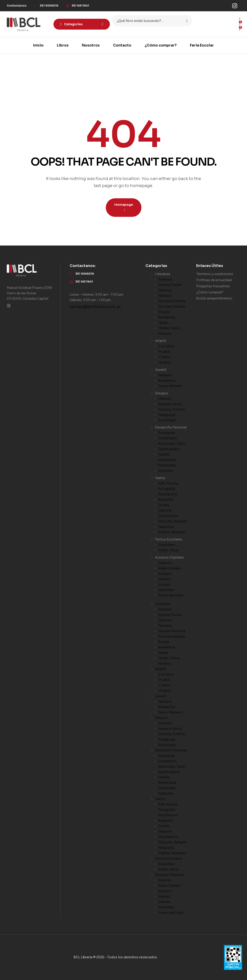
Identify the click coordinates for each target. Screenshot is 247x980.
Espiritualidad (169, 449)
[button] (17, 6)
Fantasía (165, 296)
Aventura (165, 279)
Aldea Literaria (169, 568)
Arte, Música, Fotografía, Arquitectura (168, 489)
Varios (160, 478)
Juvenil (161, 370)
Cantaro (164, 579)
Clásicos (165, 290)
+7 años (164, 357)
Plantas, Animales (172, 532)
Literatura (163, 274)
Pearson (165, 563)
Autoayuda (166, 433)
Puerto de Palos (171, 595)
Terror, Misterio (170, 386)
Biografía (165, 500)
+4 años (164, 352)
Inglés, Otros (168, 550)
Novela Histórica (172, 301)
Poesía (164, 312)
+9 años (164, 363)
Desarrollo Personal (171, 427)
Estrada (164, 585)
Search (186, 21)
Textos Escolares (169, 539)
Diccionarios (168, 516)
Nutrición (166, 471)
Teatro (163, 323)
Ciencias (165, 399)
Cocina (164, 505)
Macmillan (166, 590)
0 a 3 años (166, 346)
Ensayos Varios (170, 404)
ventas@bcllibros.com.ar (95, 307)
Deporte (165, 510)
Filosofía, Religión (172, 521)
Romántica (167, 317)
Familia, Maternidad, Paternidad (167, 460)
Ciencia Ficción (170, 285)
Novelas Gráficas (172, 306)
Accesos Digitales (169, 557)
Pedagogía (167, 415)
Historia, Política (171, 409)
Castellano (167, 545)
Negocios (166, 527)
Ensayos (162, 393)
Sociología (167, 420)
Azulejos (165, 574)
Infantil (160, 341)
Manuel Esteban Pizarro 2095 (29, 288)
